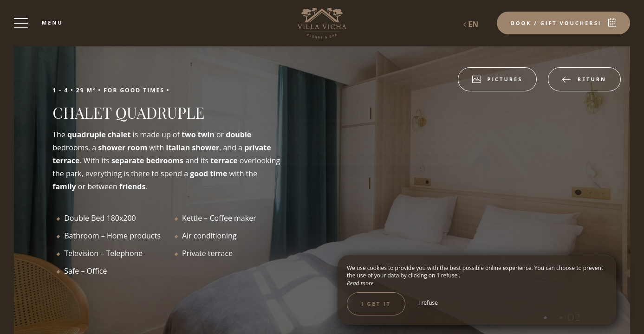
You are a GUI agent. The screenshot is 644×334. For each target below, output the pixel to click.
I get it (376, 304)
